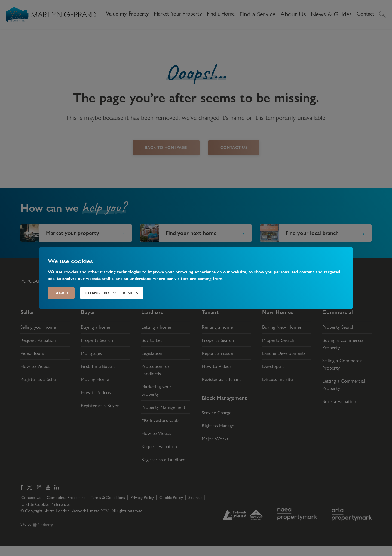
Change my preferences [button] (112, 293)
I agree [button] (61, 293)
